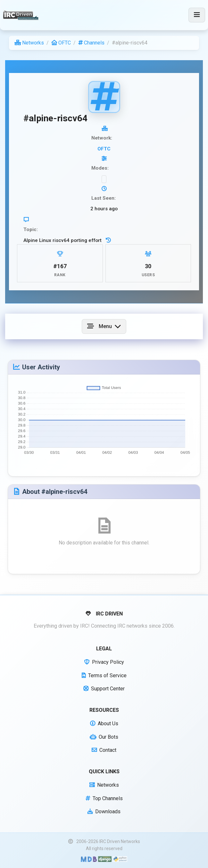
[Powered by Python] (120, 859)
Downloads (104, 812)
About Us (104, 723)
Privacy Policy (104, 662)
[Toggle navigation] (197, 15)
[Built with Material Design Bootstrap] (89, 859)
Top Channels (104, 798)
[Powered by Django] (105, 859)
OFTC (61, 43)
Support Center (104, 689)
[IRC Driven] (22, 15)
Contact (104, 750)
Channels (91, 43)
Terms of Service (104, 675)
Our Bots (104, 737)
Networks (29, 43)
